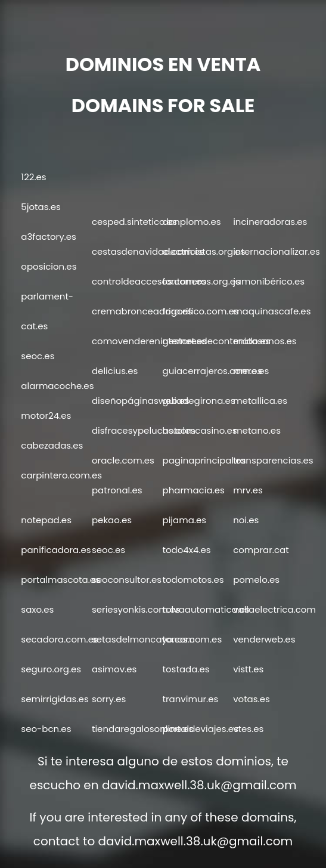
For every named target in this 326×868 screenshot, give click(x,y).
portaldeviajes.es (201, 729)
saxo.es (37, 609)
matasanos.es (265, 341)
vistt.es (248, 669)
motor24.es (46, 416)
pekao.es (112, 520)
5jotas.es (41, 207)
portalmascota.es (60, 580)
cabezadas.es (52, 445)
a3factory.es (49, 237)
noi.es (246, 520)
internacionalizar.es (277, 251)
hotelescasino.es (200, 430)
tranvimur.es (191, 699)
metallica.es (260, 401)
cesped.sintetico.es (134, 222)
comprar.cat (261, 550)
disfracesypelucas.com (144, 430)
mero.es (251, 371)
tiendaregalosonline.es (142, 729)
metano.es (257, 430)
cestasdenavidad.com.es (148, 251)
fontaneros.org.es (201, 281)
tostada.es (186, 669)
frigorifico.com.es (201, 311)
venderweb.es (264, 639)
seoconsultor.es (127, 580)
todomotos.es (193, 580)
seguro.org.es (51, 669)
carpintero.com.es (61, 475)
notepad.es (46, 520)
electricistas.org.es (204, 251)
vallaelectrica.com (274, 609)
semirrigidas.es (55, 699)
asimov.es (114, 669)
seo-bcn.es (46, 729)
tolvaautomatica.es (206, 609)
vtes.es (248, 729)
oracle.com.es (123, 460)
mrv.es (248, 490)
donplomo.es (192, 222)
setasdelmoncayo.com (143, 639)
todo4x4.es (187, 550)
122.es (33, 177)
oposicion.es (49, 266)
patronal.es (117, 490)
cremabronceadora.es (142, 311)
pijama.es (185, 520)
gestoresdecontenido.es (217, 341)
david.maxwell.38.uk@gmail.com (199, 785)
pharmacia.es (194, 490)
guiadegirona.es (199, 401)
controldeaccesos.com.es (149, 281)
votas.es (252, 699)
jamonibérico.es (269, 281)
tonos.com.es (193, 639)
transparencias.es (273, 460)
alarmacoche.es (57, 386)
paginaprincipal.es (204, 460)
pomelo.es (256, 580)
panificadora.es (56, 550)
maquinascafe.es (272, 311)
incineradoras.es (270, 222)
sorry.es (109, 699)
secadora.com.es (59, 639)
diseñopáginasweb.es (141, 401)
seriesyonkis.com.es (136, 609)
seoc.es (38, 356)
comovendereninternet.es (149, 341)
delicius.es (115, 371)
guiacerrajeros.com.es (212, 371)
